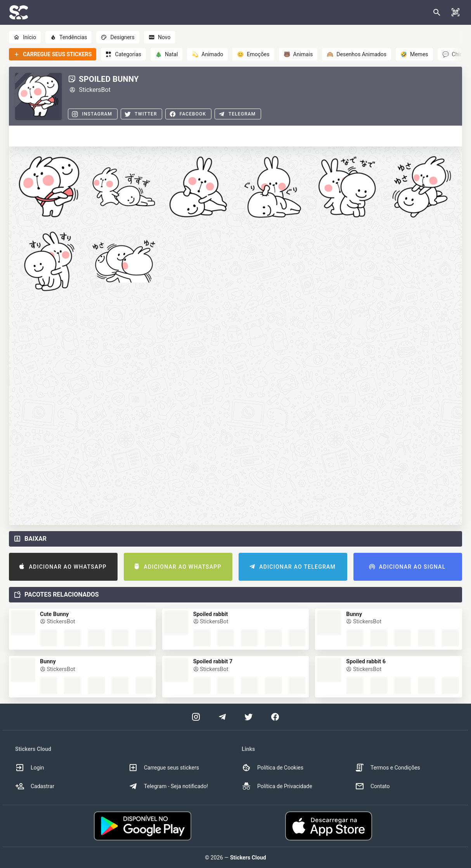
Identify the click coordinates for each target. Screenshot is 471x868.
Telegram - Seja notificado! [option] (168, 786)
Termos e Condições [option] (388, 768)
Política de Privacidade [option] (277, 786)
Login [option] (30, 768)
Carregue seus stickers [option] (164, 768)
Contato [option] (372, 786)
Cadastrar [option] (35, 786)
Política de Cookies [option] (273, 768)
